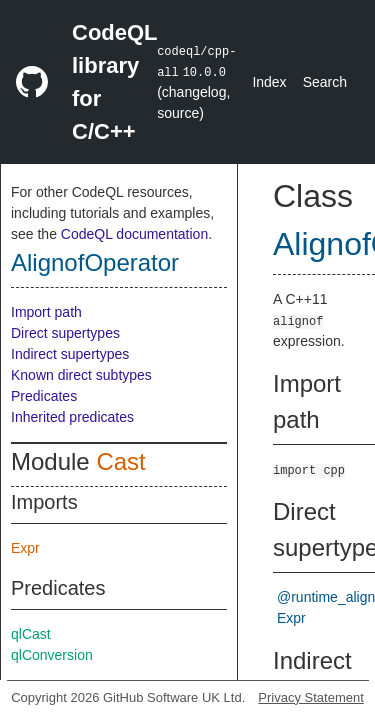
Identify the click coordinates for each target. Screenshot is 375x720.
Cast (120, 461)
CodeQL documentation (134, 234)
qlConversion (52, 655)
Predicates (44, 396)
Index (269, 82)
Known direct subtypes (81, 375)
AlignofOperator (95, 262)
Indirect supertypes (70, 354)
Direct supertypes (65, 333)
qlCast (31, 634)
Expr (25, 548)
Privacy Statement (311, 697)
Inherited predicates (72, 417)
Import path (46, 312)
